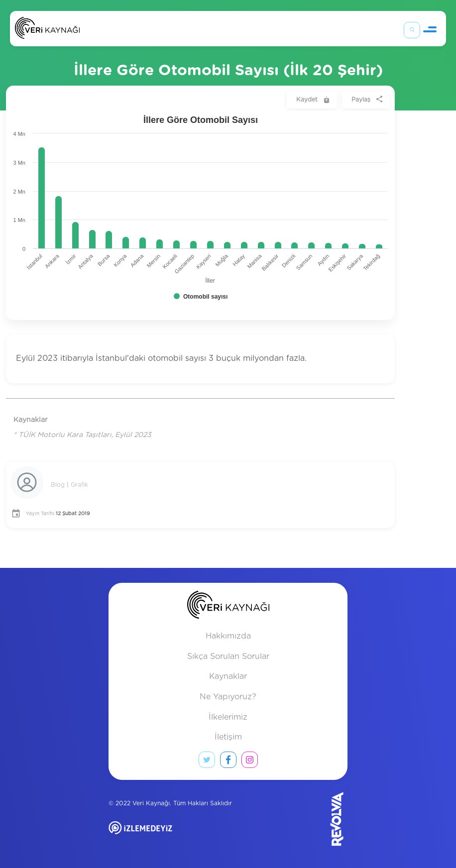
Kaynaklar (228, 676)
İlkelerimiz (228, 717)
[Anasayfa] (47, 30)
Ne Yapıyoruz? (228, 697)
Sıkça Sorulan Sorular (228, 656)
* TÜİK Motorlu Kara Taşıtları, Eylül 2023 (82, 435)
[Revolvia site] (321, 819)
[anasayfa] (228, 607)
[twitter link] (207, 762)
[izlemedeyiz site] (173, 835)
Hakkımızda (228, 636)
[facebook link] (228, 762)
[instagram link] (250, 762)
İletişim (228, 737)
